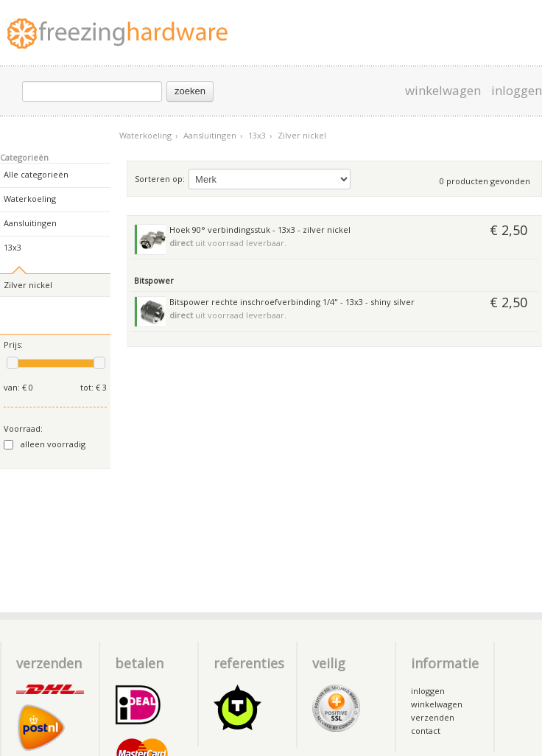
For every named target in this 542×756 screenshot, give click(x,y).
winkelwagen (443, 91)
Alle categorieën (36, 174)
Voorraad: (23, 428)
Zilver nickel (302, 135)
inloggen (517, 91)
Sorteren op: (160, 179)
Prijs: (13, 344)
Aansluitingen (213, 135)
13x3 (260, 135)
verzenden (433, 717)
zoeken (190, 91)
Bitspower (154, 280)
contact (426, 731)
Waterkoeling (148, 135)
